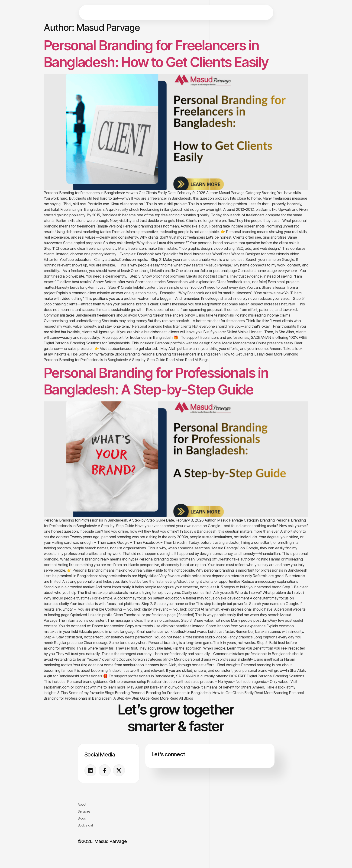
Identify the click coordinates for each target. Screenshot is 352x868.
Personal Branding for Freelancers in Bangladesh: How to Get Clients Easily (156, 54)
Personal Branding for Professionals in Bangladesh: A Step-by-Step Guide (156, 381)
